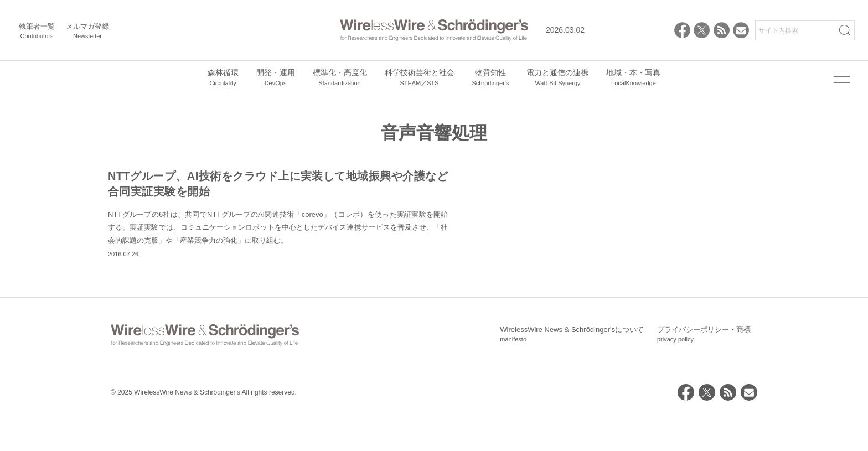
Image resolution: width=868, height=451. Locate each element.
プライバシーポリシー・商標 (704, 372)
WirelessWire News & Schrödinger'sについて (572, 372)
